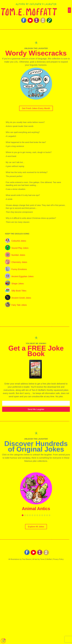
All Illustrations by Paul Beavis (20, 559)
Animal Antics (36, 509)
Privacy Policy (58, 559)
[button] (69, 10)
